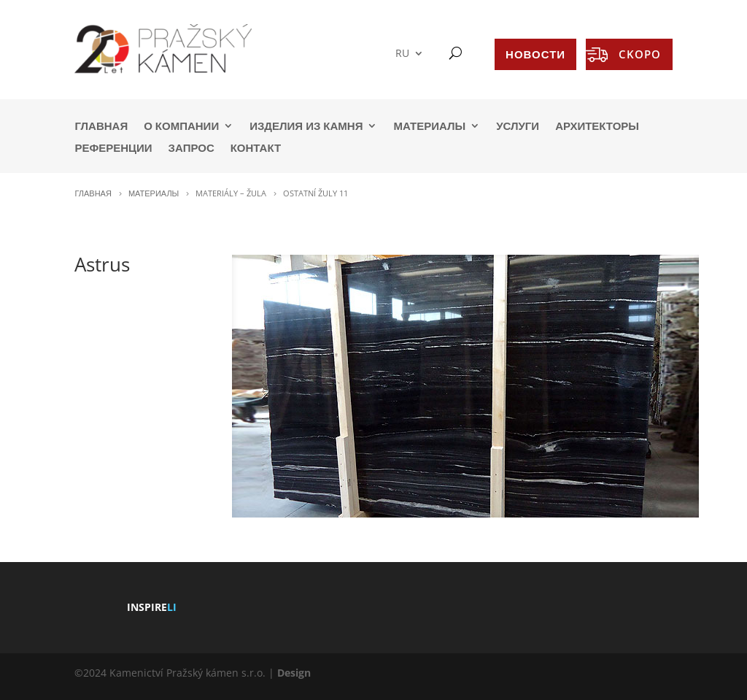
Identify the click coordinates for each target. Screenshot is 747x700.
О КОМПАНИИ (181, 127)
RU (402, 54)
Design (294, 673)
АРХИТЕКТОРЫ (597, 127)
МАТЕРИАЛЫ (429, 127)
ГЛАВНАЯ (101, 127)
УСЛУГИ (518, 127)
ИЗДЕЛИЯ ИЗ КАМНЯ (306, 127)
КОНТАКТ (256, 149)
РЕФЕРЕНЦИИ (113, 149)
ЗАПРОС (191, 149)
